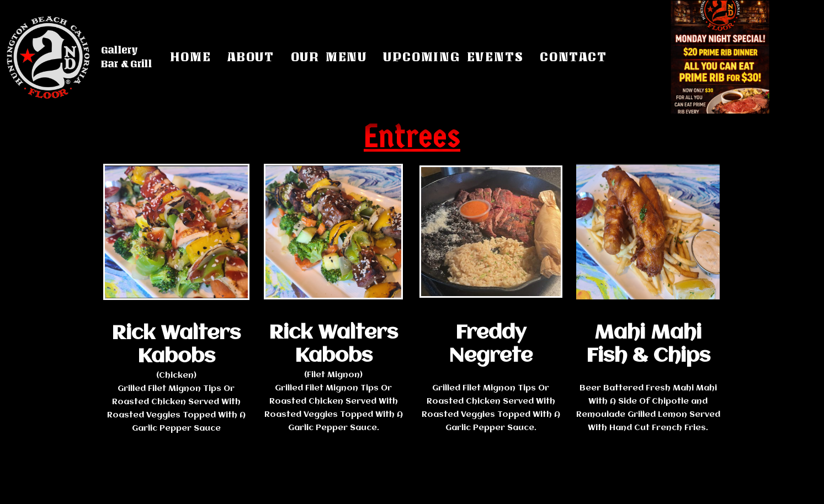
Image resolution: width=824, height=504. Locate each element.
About (251, 57)
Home (190, 57)
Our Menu (329, 57)
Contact (573, 57)
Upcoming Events (453, 57)
